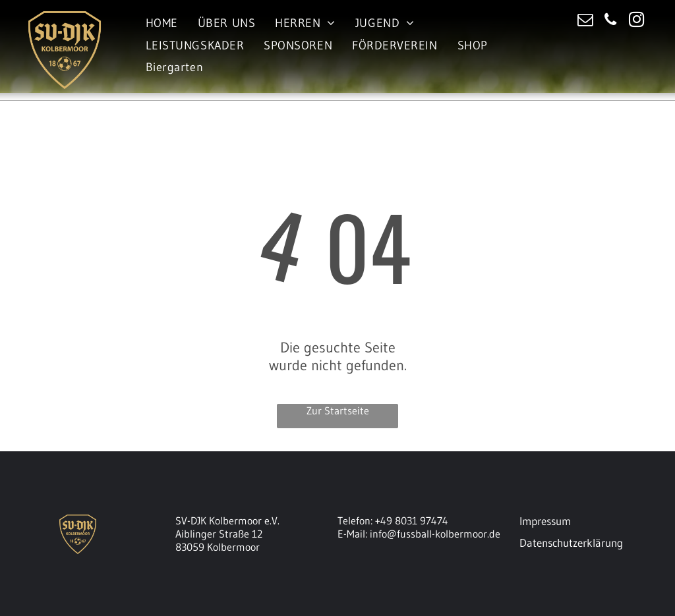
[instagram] (636, 21)
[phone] (611, 21)
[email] (585, 21)
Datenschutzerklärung (571, 543)
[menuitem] (162, 23)
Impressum (545, 521)
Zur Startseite (338, 410)
